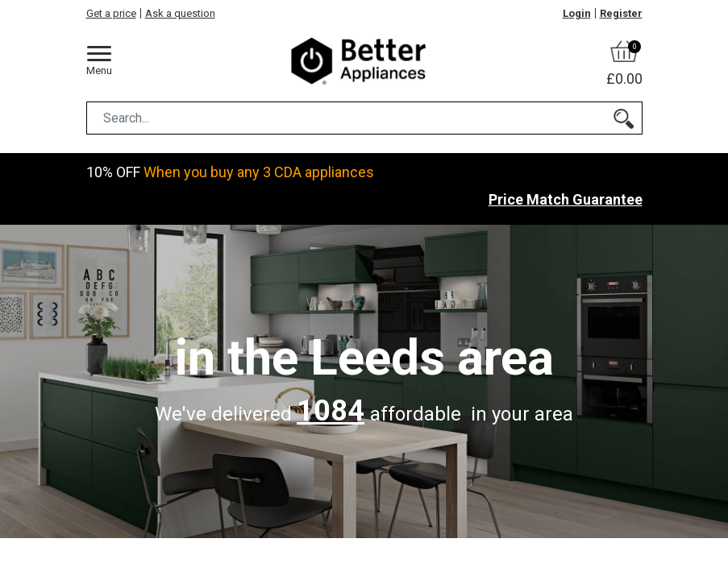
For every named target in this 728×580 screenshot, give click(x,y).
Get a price (111, 13)
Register (621, 13)
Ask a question (180, 13)
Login (577, 13)
